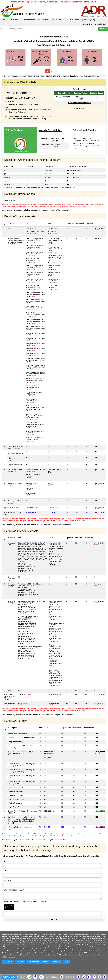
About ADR (88, 24)
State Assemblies (28, 20)
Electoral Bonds (73, 20)
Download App (53, 977)
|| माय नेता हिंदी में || (89, 20)
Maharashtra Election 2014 (22, 76)
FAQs (66, 962)
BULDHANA (39, 76)
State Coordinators (33, 962)
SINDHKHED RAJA (53, 76)
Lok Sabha (14, 20)
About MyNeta (101, 24)
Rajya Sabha (43, 20)
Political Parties (58, 20)
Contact (46, 962)
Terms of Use (56, 962)
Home (4, 20)
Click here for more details (80, 103)
